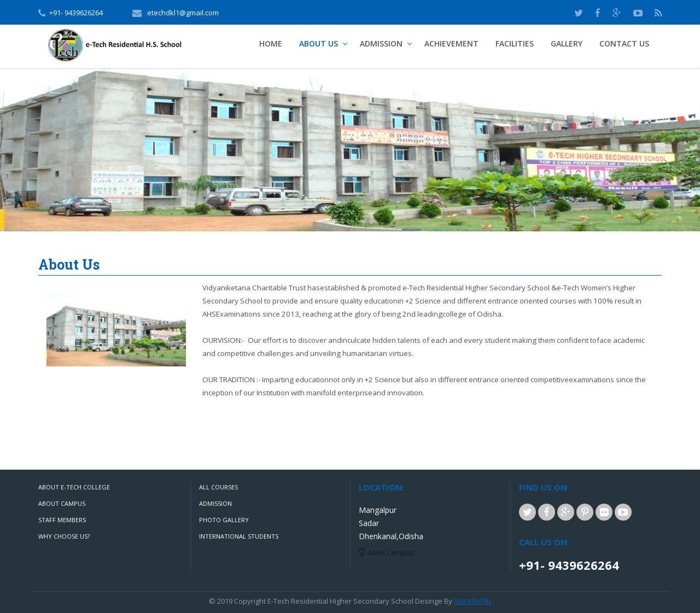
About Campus (62, 503)
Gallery (567, 43)
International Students (239, 536)
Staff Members (62, 520)
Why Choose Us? (64, 536)
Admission (215, 503)
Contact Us (624, 43)
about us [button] (319, 43)
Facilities (515, 43)
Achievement (451, 43)
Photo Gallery (224, 520)
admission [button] (381, 43)
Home (271, 43)
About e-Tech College (74, 487)
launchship (472, 601)
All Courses (218, 487)
